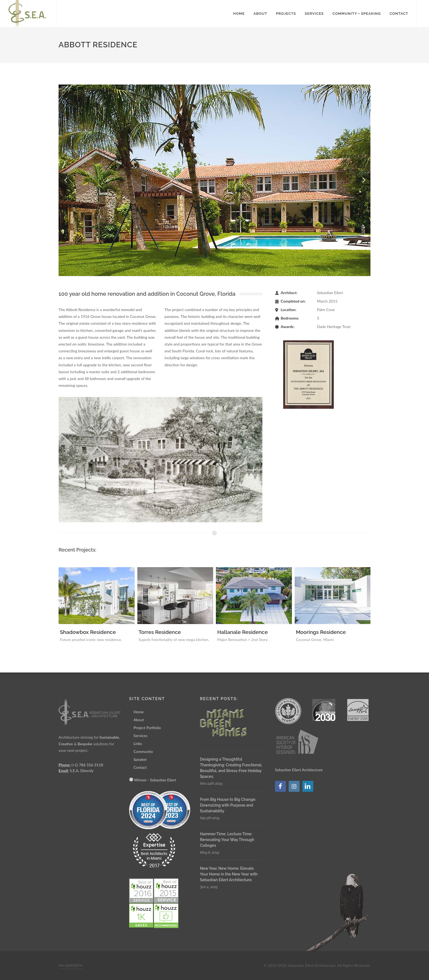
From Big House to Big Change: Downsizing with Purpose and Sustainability (228, 805)
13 (366, 90)
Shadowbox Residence (88, 632)
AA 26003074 (70, 965)
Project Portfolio (147, 728)
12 (361, 90)
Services (140, 736)
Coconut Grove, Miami (315, 640)
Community (143, 751)
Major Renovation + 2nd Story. (243, 640)
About (139, 720)
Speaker (140, 759)
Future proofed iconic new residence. (91, 640)
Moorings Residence (321, 632)
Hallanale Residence (243, 632)
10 (352, 90)
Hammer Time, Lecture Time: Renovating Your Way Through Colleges (227, 840)
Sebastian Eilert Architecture (299, 770)
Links (138, 743)
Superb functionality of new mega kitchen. (174, 640)
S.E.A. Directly (82, 771)
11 (357, 90)
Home (139, 712)
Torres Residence (160, 632)
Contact (140, 767)
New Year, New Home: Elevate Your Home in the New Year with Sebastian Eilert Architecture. (229, 874)
